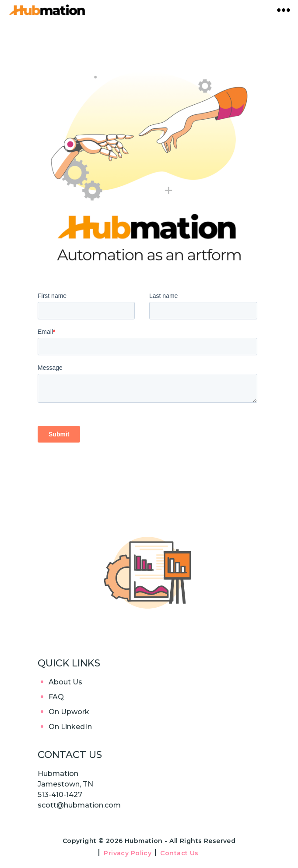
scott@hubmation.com (79, 805)
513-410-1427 (60, 795)
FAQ (56, 697)
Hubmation (145, 841)
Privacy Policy (128, 853)
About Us (66, 682)
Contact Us (179, 853)
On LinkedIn (70, 727)
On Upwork (69, 712)
